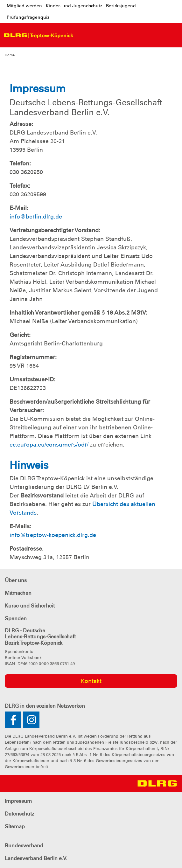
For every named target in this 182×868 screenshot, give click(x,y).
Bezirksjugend (121, 6)
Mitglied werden (24, 6)
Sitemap (15, 826)
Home (10, 55)
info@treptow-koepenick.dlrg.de (53, 535)
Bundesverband (24, 846)
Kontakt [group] (91, 681)
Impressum (18, 801)
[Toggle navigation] (82, 35)
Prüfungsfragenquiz (28, 17)
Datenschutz (19, 814)
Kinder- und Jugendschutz (74, 6)
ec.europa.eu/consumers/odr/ (49, 445)
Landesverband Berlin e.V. (36, 858)
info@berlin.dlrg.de (36, 217)
